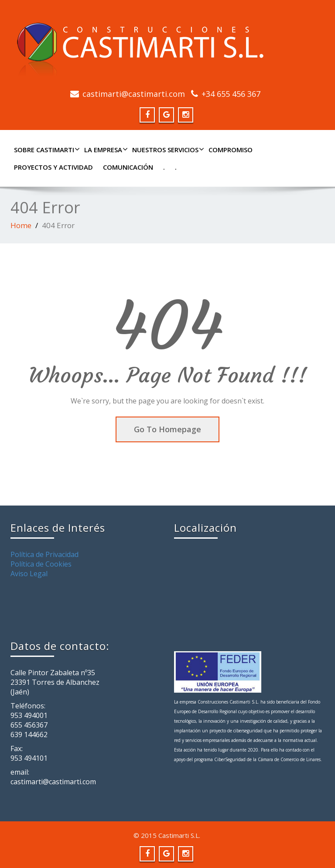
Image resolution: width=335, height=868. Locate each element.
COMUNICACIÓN (128, 167)
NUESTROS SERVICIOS (167, 150)
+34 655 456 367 (231, 94)
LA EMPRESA (105, 150)
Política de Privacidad (44, 554)
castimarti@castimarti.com (134, 94)
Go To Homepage (167, 429)
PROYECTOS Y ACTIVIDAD (53, 167)
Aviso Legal (29, 574)
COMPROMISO (231, 150)
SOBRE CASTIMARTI (46, 150)
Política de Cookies (41, 564)
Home (21, 225)
